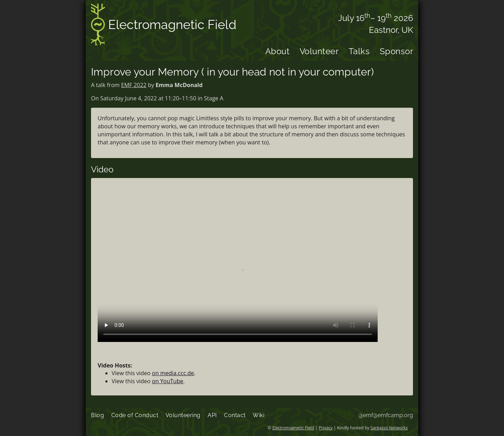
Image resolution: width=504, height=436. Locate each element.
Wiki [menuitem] (258, 415)
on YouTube (167, 381)
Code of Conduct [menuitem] (135, 415)
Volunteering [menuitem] (183, 415)
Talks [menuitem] (359, 51)
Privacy (326, 428)
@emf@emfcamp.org (386, 415)
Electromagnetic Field (164, 26)
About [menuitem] (278, 51)
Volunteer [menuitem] (319, 51)
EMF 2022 (134, 85)
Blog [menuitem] (97, 415)
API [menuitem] (212, 415)
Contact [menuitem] (235, 415)
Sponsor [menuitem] (397, 51)
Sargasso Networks (389, 428)
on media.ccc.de (173, 373)
